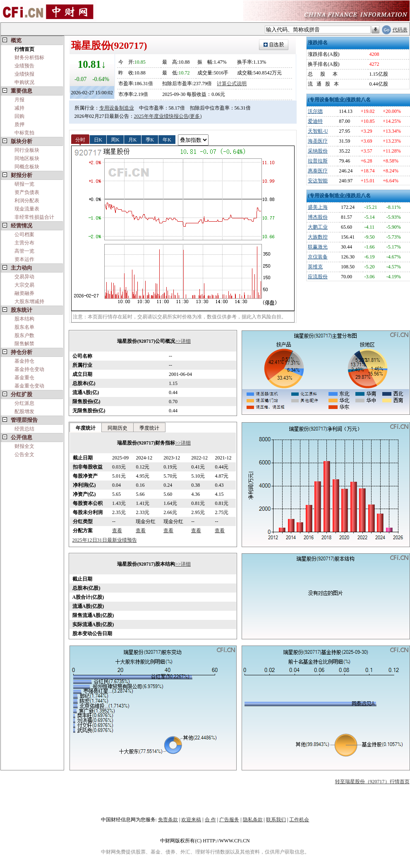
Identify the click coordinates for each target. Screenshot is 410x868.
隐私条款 (253, 820)
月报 (19, 100)
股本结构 (24, 319)
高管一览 (24, 251)
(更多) (195, 116)
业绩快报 (24, 74)
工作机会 (299, 820)
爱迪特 (315, 121)
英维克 (315, 267)
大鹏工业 (318, 227)
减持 (19, 108)
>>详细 (183, 341)
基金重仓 (24, 378)
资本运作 (24, 259)
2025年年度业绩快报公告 (161, 116)
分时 (80, 139)
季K (150, 139)
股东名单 (24, 327)
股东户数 (24, 335)
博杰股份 (318, 217)
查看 (117, 531)
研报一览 (24, 184)
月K (133, 139)
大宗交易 (24, 285)
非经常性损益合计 (34, 217)
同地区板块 (27, 158)
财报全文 (24, 446)
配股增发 (24, 411)
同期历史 (117, 428)
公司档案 (24, 234)
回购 (19, 116)
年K (167, 139)
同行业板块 (27, 150)
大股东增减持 (29, 301)
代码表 (400, 30)
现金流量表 (27, 209)
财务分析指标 (29, 57)
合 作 (210, 820)
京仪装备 (318, 257)
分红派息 (24, 403)
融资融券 (24, 293)
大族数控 (318, 237)
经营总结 (24, 429)
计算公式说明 (232, 84)
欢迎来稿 (191, 820)
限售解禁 (24, 344)
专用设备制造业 (117, 108)
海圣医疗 (318, 141)
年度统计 (86, 428)
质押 (19, 124)
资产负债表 (27, 192)
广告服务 (229, 820)
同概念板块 (27, 167)
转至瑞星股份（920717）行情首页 (372, 782)
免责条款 (168, 820)
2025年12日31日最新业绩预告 (105, 540)
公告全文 (24, 454)
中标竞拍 (24, 133)
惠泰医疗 (318, 171)
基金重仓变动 (29, 386)
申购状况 (24, 82)
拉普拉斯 (318, 161)
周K (115, 139)
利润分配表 (27, 201)
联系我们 (276, 820)
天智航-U (318, 131)
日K (98, 139)
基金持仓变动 (29, 369)
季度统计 (149, 428)
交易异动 (24, 277)
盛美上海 (318, 207)
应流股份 (318, 277)
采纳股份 (318, 151)
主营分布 (24, 243)
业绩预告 (24, 66)
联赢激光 (318, 247)
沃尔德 (315, 111)
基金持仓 (24, 361)
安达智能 (318, 181)
